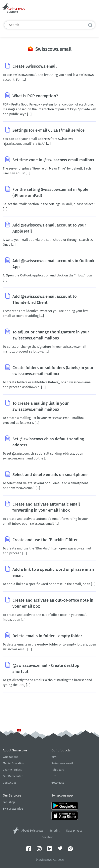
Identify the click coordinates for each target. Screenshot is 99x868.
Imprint (55, 831)
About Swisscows (32, 831)
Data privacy (74, 831)
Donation (47, 837)
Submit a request (69, 10)
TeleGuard (58, 770)
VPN (54, 757)
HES (54, 776)
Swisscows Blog (13, 809)
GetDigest (58, 783)
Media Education (13, 763)
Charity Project (12, 770)
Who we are (10, 757)
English (91, 10)
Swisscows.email (62, 763)
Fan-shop (9, 802)
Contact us (10, 783)
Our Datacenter (13, 776)
